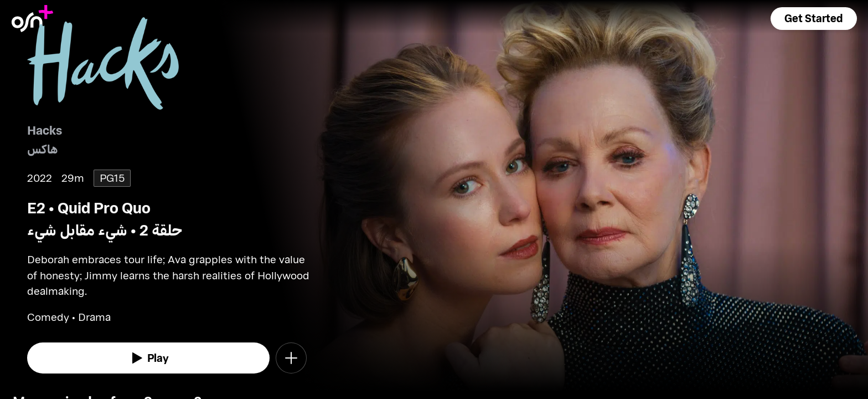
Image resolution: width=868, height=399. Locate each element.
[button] (814, 19)
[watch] (148, 358)
